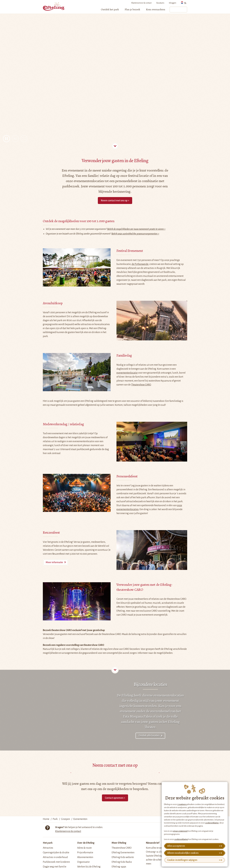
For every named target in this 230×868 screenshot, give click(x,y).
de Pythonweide (140, 264)
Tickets (178, 10)
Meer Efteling (119, 843)
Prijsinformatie (85, 853)
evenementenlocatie (127, 373)
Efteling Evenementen (123, 853)
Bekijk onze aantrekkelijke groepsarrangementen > (135, 234)
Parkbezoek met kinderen (56, 862)
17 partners (182, 804)
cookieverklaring (212, 823)
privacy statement (180, 831)
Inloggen (173, 3)
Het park (48, 843)
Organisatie (83, 862)
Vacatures (160, 3)
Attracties (48, 848)
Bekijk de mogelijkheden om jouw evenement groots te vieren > (136, 229)
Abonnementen (85, 857)
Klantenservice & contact (141, 3)
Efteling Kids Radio (122, 862)
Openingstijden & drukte (56, 853)
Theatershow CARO (141, 385)
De (119, 695)
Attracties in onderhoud (55, 857)
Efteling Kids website (123, 857)
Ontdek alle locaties (149, 736)
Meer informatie (54, 562)
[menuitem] (110, 10)
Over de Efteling (86, 843)
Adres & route (84, 848)
